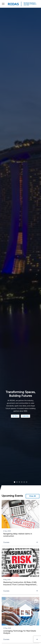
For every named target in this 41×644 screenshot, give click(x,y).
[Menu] (3, 4)
